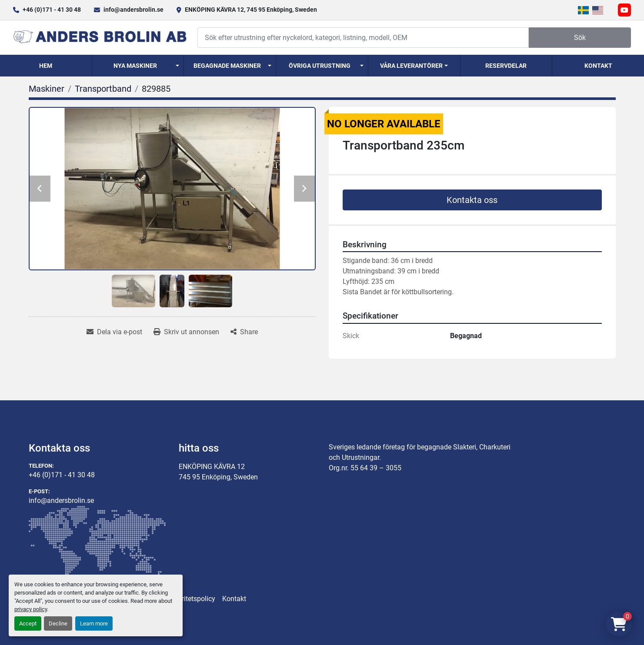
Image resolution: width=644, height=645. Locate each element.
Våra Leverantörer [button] (411, 66)
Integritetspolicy (191, 599)
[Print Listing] (186, 332)
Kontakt (598, 66)
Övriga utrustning (320, 66)
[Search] (363, 38)
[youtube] (624, 10)
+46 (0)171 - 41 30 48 (52, 10)
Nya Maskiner (135, 66)
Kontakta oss (472, 200)
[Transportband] (103, 89)
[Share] (244, 332)
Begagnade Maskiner (227, 66)
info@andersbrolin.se (133, 10)
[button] (138, 66)
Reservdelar (506, 66)
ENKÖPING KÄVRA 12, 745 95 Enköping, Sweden (251, 10)
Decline (58, 623)
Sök (580, 38)
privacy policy (31, 609)
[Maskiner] (47, 89)
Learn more (94, 623)
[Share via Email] (114, 332)
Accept (28, 623)
